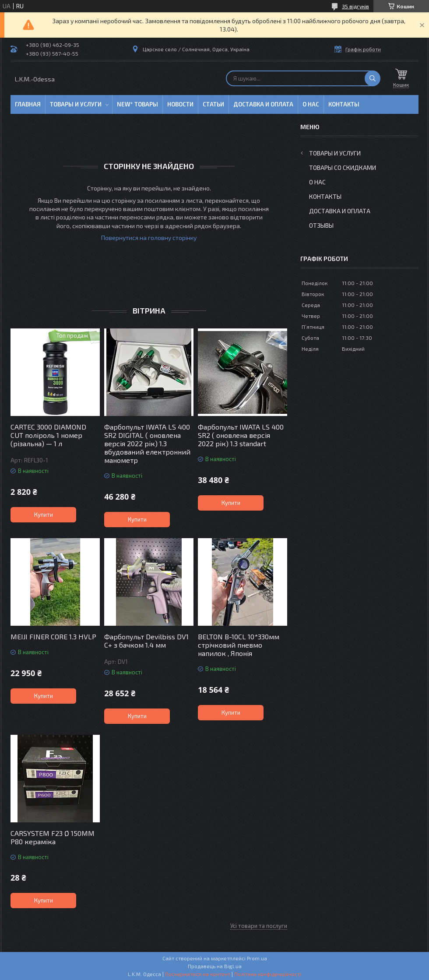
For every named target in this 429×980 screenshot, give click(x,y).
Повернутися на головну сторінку (149, 238)
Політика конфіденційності (268, 974)
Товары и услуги (76, 104)
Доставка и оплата (263, 104)
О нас (311, 104)
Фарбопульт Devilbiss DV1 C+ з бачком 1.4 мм (146, 641)
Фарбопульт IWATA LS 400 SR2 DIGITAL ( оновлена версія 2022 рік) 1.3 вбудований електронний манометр (147, 443)
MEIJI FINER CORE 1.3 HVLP (53, 636)
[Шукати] (373, 78)
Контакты (344, 104)
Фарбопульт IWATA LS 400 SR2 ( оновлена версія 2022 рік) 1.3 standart (241, 435)
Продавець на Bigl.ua (215, 966)
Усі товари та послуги (259, 926)
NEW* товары (137, 104)
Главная (28, 104)
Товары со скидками (343, 167)
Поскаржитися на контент (198, 974)
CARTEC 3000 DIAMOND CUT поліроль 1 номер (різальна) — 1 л (48, 435)
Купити (44, 515)
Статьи (213, 104)
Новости (180, 104)
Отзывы (321, 225)
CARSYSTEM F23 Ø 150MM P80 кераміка (53, 837)
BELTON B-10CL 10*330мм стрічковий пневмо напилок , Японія (239, 645)
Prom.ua (257, 958)
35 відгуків (355, 6)
